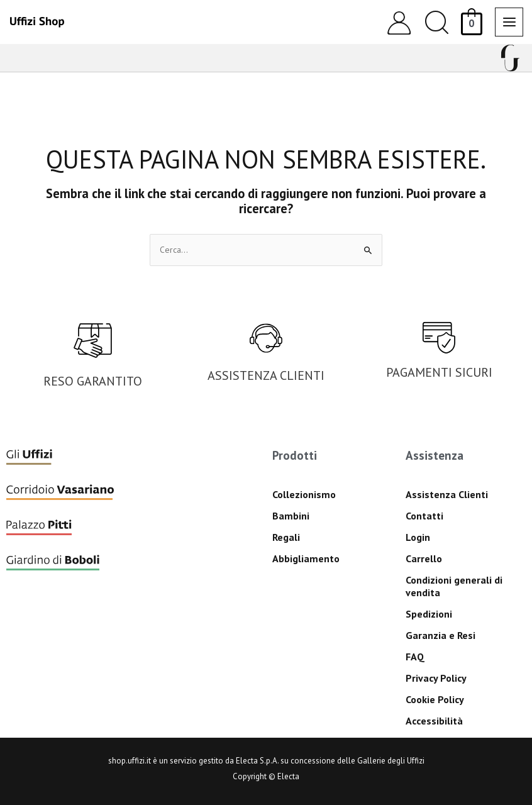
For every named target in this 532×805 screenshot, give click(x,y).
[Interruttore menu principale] (509, 22)
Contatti (424, 516)
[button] (437, 22)
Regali (286, 537)
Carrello (424, 558)
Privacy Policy (436, 678)
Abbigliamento (306, 558)
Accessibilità (434, 721)
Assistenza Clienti (447, 494)
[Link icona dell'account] (399, 22)
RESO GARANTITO (93, 381)
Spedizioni (429, 614)
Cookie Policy (435, 699)
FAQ (415, 657)
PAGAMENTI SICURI (439, 372)
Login (418, 537)
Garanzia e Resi (441, 635)
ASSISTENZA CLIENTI (266, 375)
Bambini (291, 516)
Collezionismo (304, 494)
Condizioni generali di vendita (454, 586)
